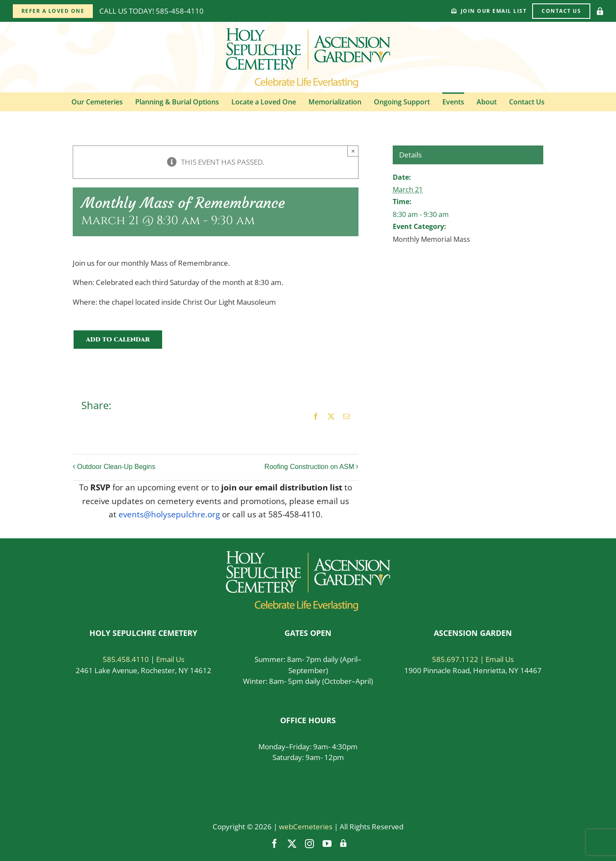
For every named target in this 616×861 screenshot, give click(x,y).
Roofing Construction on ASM (309, 467)
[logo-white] (308, 555)
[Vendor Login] (600, 11)
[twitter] (292, 844)
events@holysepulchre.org (169, 514)
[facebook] (274, 844)
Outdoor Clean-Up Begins (116, 467)
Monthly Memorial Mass (431, 239)
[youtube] (327, 844)
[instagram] (309, 844)
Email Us (170, 659)
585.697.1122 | (459, 659)
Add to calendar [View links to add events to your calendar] (118, 340)
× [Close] (353, 151)
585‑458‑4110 (179, 11)
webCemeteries (306, 827)
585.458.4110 (126, 659)
